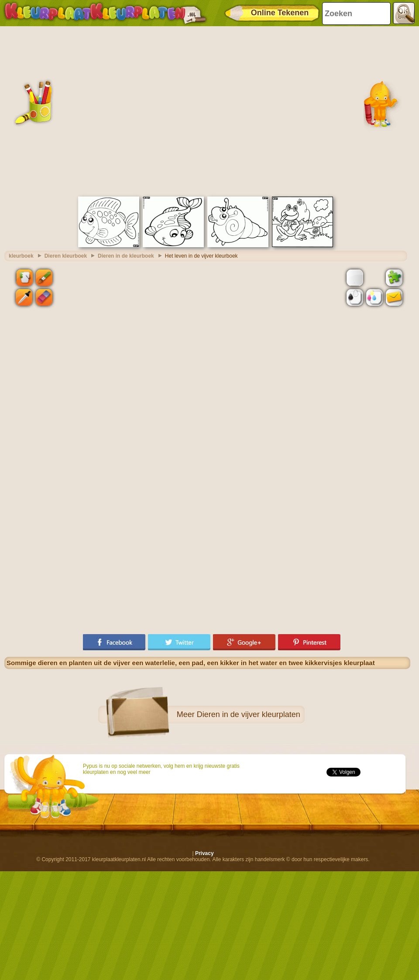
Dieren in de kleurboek (126, 256)
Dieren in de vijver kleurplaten (249, 714)
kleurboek (21, 256)
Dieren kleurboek (66, 256)
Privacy (204, 853)
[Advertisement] (82, 110)
